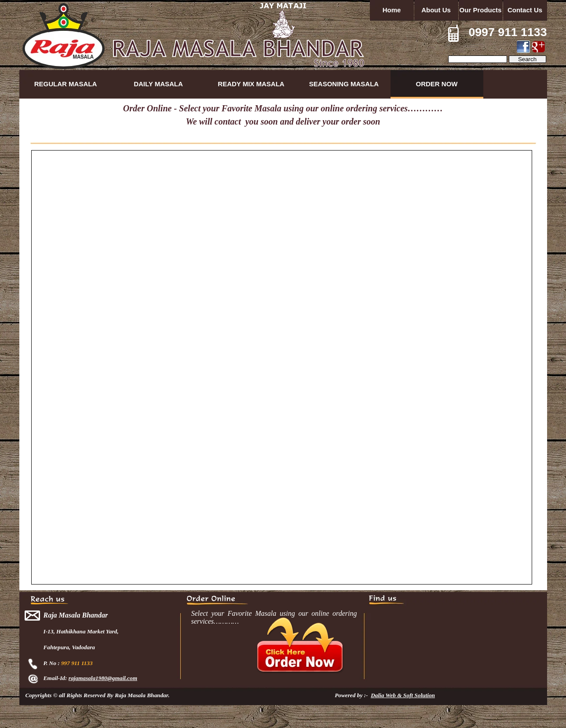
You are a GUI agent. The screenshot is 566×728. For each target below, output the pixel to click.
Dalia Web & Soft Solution (403, 695)
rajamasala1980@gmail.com (103, 678)
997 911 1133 (77, 663)
